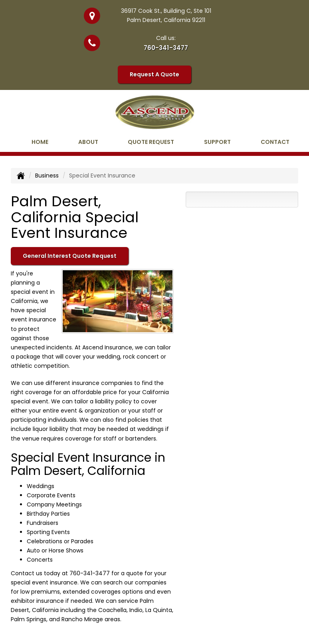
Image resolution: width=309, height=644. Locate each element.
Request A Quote (154, 74)
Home (40, 142)
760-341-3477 (166, 48)
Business (47, 175)
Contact (275, 142)
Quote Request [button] (151, 142)
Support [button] (217, 142)
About (88, 142)
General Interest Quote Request (70, 256)
